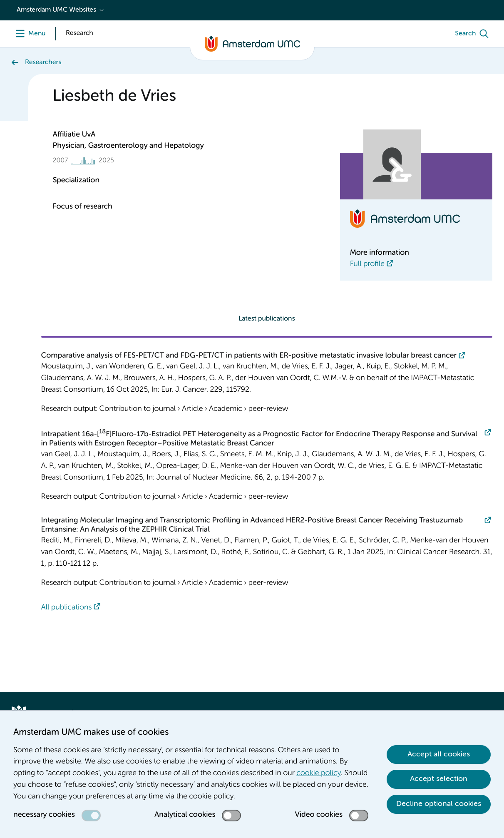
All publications (67, 608)
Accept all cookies (439, 754)
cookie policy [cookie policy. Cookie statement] (318, 773)
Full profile (367, 264)
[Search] (474, 34)
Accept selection (439, 779)
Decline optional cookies (439, 804)
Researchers (43, 62)
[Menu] (29, 34)
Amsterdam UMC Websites (56, 10)
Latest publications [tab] (267, 319)
